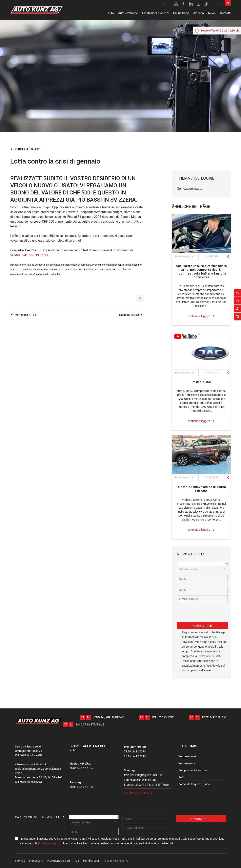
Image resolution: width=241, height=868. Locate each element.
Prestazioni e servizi (155, 13)
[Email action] (237, 290)
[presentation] (207, 614)
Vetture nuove (187, 756)
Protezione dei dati (209, 656)
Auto (111, 13)
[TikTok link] (206, 4)
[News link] (201, 234)
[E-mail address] (202, 599)
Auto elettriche (128, 13)
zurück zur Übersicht (25, 149)
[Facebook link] (184, 4)
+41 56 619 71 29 (35, 255)
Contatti (225, 13)
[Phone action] (237, 282)
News (212, 13)
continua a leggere (199, 316)
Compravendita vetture (193, 770)
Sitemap (20, 861)
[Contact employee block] (237, 298)
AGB (76, 861)
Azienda (199, 13)
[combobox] (190, 569)
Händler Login (92, 861)
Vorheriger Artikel (26, 315)
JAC (181, 777)
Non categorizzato (190, 189)
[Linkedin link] (191, 4)
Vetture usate (187, 763)
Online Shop (181, 13)
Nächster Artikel (129, 315)
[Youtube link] (176, 4)
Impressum (36, 861)
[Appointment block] (237, 306)
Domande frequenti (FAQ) (194, 784)
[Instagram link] (199, 4)
